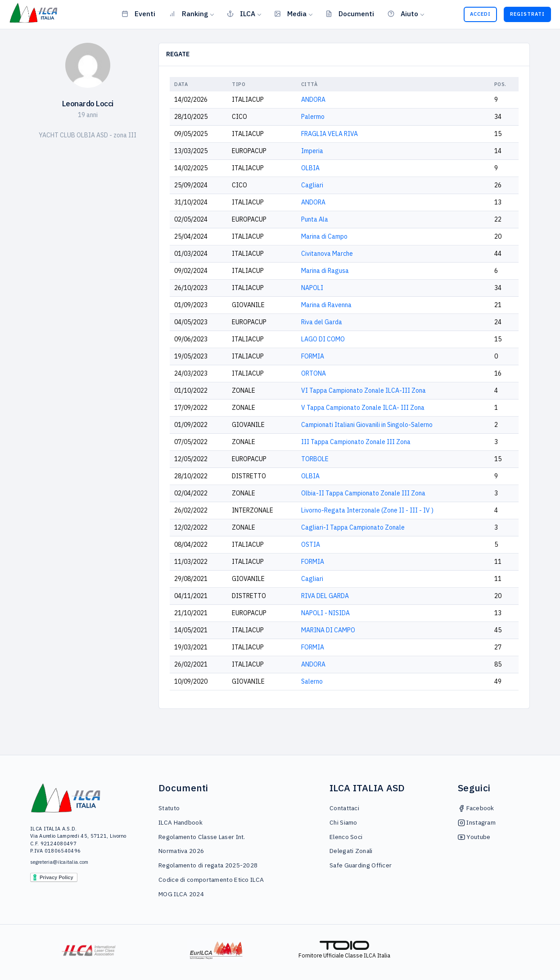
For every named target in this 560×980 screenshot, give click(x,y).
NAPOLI (312, 288)
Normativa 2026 (181, 851)
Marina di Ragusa (325, 271)
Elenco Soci (346, 837)
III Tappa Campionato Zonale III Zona (356, 442)
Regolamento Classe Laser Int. (202, 837)
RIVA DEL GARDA (325, 596)
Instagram (477, 822)
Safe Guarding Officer (361, 865)
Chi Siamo (343, 822)
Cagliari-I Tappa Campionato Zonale (353, 527)
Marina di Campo (324, 236)
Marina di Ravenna (326, 305)
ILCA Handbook (181, 822)
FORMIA (313, 356)
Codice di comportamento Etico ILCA (211, 880)
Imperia (312, 151)
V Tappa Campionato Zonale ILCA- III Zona (363, 408)
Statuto (169, 808)
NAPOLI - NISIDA (325, 613)
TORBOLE (315, 459)
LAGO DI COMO (323, 339)
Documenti (350, 14)
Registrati (527, 14)
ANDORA (313, 100)
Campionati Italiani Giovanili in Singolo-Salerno (367, 425)
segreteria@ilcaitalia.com (59, 862)
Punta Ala (315, 219)
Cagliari (312, 185)
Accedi (480, 14)
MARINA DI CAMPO (328, 630)
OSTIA (311, 544)
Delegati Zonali (351, 851)
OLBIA (310, 168)
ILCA (241, 14)
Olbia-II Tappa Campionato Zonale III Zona (363, 493)
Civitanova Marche (327, 254)
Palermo (313, 117)
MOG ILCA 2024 (181, 894)
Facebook (476, 808)
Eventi (138, 14)
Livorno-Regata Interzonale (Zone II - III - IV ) (367, 510)
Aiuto (403, 14)
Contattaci (344, 808)
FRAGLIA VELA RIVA (330, 134)
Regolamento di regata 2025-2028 (208, 865)
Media (290, 14)
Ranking (188, 14)
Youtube (474, 837)
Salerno (312, 681)
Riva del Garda (322, 322)
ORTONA (314, 373)
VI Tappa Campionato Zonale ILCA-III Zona (364, 390)
